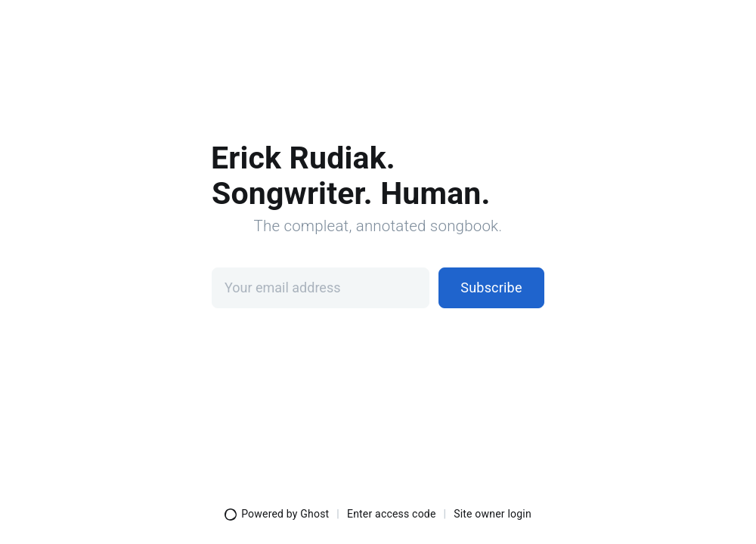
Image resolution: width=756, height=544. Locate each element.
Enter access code (392, 514)
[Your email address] (321, 288)
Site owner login (493, 514)
